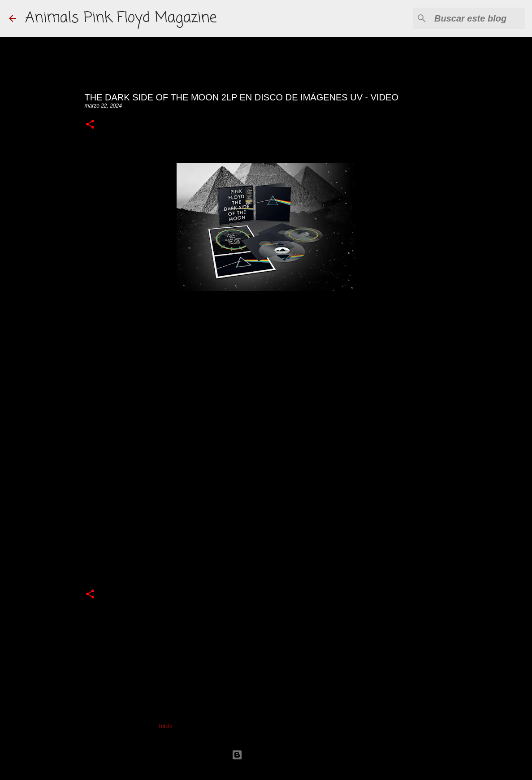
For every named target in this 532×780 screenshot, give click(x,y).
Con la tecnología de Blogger (266, 755)
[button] (90, 125)
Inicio (166, 726)
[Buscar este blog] (478, 18)
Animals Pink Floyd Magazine (121, 18)
